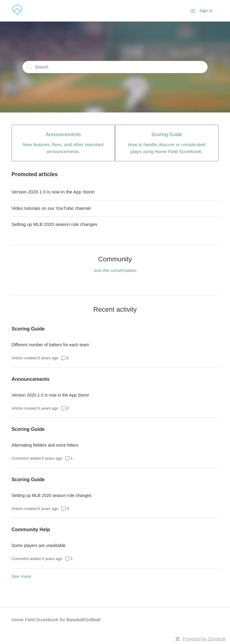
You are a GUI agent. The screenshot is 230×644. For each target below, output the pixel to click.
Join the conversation (115, 270)
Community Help (31, 530)
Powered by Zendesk (204, 639)
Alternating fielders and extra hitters (45, 445)
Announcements (30, 379)
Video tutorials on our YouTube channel (51, 208)
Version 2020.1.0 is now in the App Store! (53, 192)
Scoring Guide (28, 329)
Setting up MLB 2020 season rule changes (54, 224)
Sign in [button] (206, 11)
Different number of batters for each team (50, 345)
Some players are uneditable (39, 545)
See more (21, 576)
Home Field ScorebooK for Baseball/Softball (56, 620)
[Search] (115, 67)
